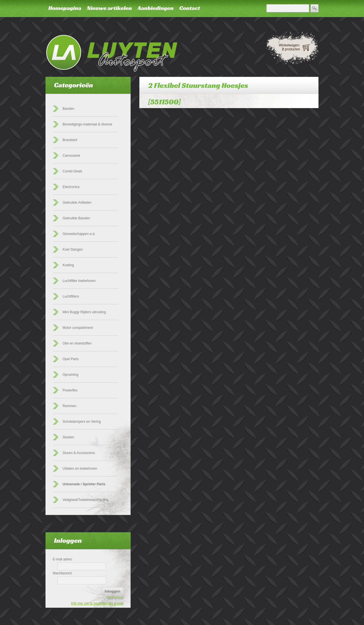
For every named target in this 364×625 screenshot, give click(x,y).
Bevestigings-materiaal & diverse (87, 124)
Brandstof (70, 140)
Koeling (68, 265)
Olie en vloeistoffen (77, 343)
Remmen (70, 406)
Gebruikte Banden (76, 218)
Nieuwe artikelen (109, 8)
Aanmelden (115, 597)
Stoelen (68, 437)
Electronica (71, 187)
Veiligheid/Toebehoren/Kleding (85, 500)
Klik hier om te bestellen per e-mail (97, 603)
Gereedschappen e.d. (79, 234)
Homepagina (65, 8)
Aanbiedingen (156, 8)
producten (291, 49)
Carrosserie (71, 156)
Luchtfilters (71, 296)
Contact (190, 8)
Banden (68, 109)
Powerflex (70, 390)
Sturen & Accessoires (79, 453)
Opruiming (70, 375)
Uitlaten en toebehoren (80, 469)
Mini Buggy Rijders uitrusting (84, 312)
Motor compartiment (78, 328)
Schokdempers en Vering (82, 422)
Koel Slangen (73, 249)
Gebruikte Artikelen (77, 203)
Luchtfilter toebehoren (79, 281)
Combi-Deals (72, 171)
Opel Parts (71, 359)
